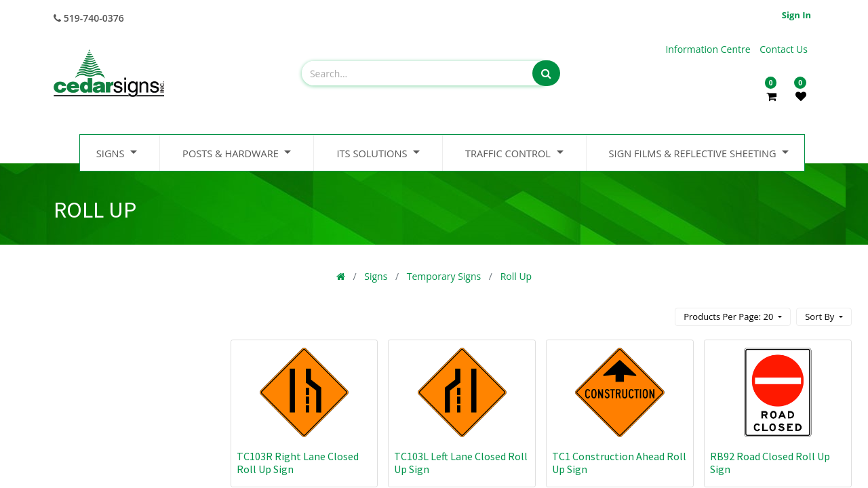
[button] (824, 317)
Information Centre (709, 49)
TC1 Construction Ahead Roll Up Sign (619, 463)
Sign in (796, 15)
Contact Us (784, 49)
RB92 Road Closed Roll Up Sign (770, 463)
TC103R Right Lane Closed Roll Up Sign (298, 463)
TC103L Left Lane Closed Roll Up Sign (461, 463)
